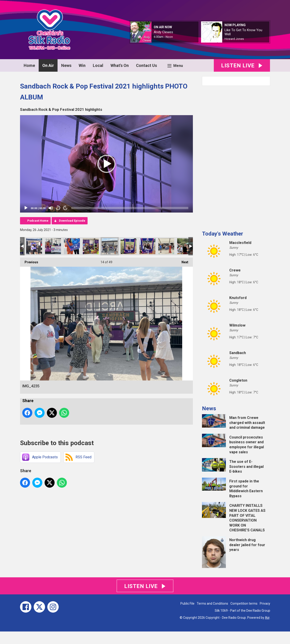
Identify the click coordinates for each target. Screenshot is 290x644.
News (66, 65)
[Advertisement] (236, 156)
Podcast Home (38, 221)
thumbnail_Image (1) (53, 246)
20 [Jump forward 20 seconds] (65, 208)
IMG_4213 (185, 246)
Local (98, 65)
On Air (48, 65)
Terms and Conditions (212, 603)
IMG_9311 (129, 246)
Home (29, 65)
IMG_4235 (110, 246)
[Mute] (51, 208)
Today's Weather (223, 234)
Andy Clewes (163, 32)
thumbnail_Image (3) (34, 246)
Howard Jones (234, 39)
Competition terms (244, 603)
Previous (29, 261)
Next (183, 261)
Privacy (265, 603)
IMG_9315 (91, 246)
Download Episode (72, 221)
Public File (187, 603)
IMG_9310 (147, 246)
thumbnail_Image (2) (72, 246)
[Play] (26, 208)
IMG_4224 (166, 246)
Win (82, 65)
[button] (106, 164)
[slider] (130, 208)
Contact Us (146, 65)
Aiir (267, 618)
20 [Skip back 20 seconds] (58, 208)
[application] (106, 164)
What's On (120, 65)
